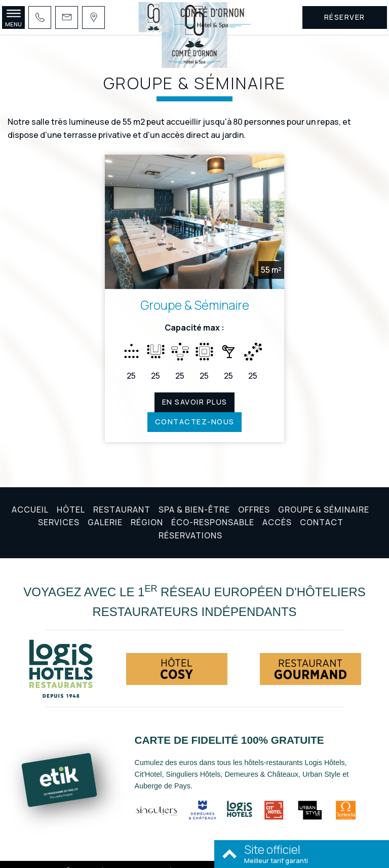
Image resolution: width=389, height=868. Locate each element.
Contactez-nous (195, 411)
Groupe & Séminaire (195, 294)
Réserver (345, 17)
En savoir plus (195, 391)
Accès (277, 511)
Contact (322, 511)
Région (147, 511)
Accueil (30, 498)
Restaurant (122, 498)
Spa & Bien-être (194, 498)
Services (59, 511)
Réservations (190, 524)
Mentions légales (163, 859)
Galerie (105, 511)
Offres (254, 498)
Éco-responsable (213, 511)
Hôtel (71, 498)
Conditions (211, 859)
